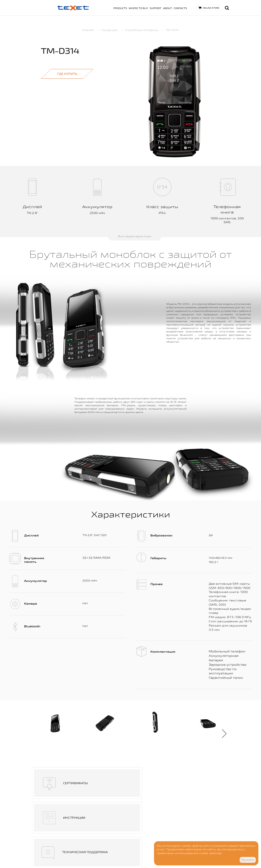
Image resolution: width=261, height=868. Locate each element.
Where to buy (138, 8)
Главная (90, 30)
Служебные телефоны (141, 30)
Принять (248, 860)
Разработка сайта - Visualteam (85, 854)
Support (156, 8)
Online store (211, 8)
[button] (224, 734)
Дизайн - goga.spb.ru (79, 850)
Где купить (67, 74)
